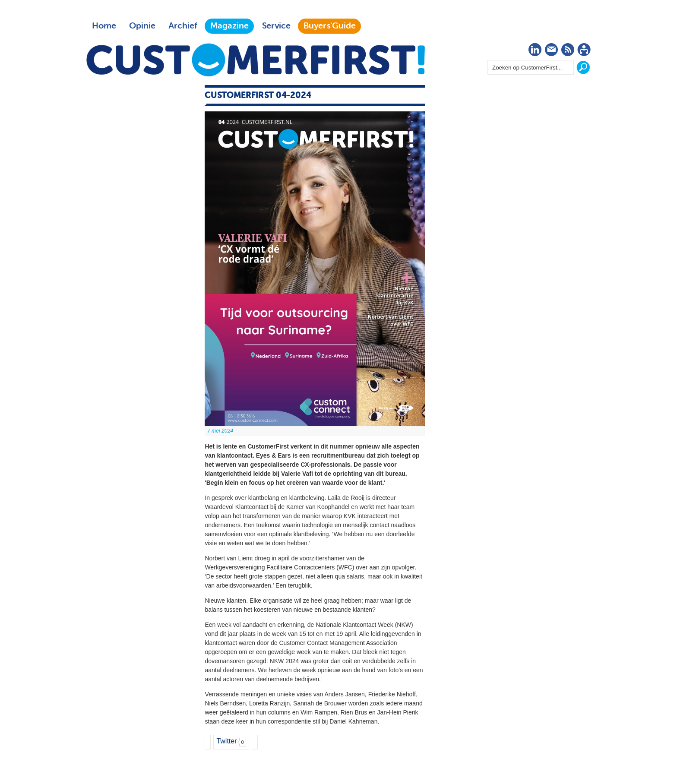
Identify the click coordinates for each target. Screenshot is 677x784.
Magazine (229, 26)
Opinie (142, 26)
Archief (183, 26)
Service (276, 26)
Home (104, 26)
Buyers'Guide (330, 26)
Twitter (226, 741)
